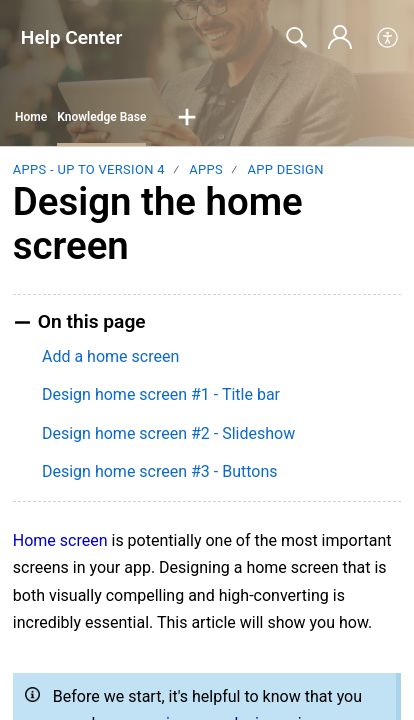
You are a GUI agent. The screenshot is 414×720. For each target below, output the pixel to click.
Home (31, 117)
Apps (206, 169)
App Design (285, 169)
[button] (187, 118)
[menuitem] (388, 38)
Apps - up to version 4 (89, 169)
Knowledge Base (101, 117)
